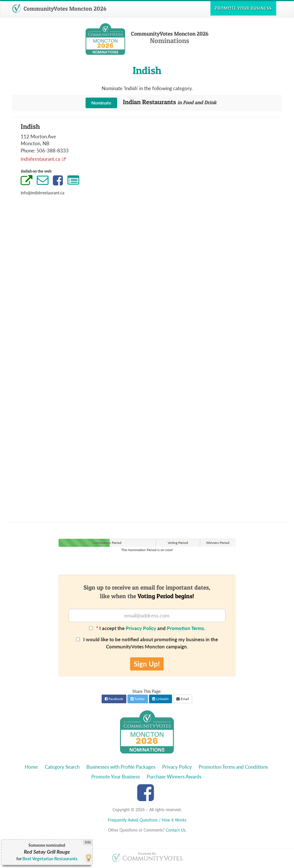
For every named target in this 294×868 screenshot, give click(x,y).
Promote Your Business (116, 777)
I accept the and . (147, 628)
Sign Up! (147, 664)
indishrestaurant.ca (41, 159)
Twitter (138, 699)
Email (183, 699)
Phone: (28, 151)
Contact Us (176, 830)
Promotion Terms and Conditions (233, 767)
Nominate (101, 103)
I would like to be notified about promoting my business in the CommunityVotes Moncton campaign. (147, 643)
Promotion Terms (185, 628)
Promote (243, 8)
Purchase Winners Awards (174, 777)
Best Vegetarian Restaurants (50, 859)
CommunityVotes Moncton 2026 (59, 9)
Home (31, 767)
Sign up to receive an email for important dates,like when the (147, 592)
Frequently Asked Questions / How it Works (147, 820)
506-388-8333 (53, 151)
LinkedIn (160, 699)
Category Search (62, 767)
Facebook (114, 699)
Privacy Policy (141, 628)
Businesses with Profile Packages (121, 767)
